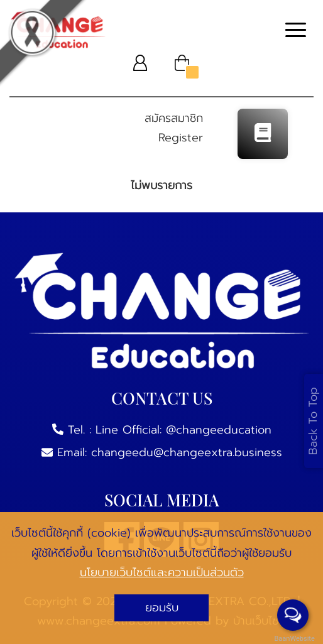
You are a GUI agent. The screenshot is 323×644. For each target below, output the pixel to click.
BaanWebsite (293, 639)
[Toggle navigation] (296, 31)
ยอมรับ (162, 608)
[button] (140, 63)
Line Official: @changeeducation (183, 430)
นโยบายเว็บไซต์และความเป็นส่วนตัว (162, 572)
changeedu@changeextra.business (187, 452)
